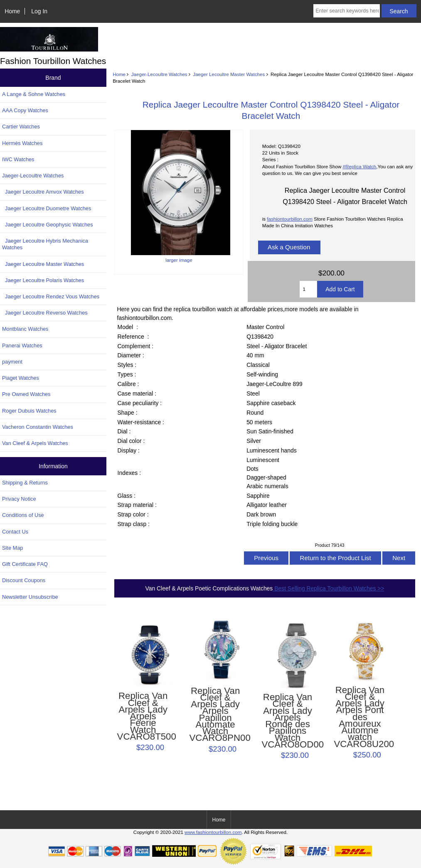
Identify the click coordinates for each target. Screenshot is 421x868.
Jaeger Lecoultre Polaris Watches (43, 280)
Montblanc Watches (25, 329)
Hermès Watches (22, 143)
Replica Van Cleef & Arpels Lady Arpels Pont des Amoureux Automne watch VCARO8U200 (360, 717)
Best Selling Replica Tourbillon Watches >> (328, 588)
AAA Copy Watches (25, 110)
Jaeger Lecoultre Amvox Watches (43, 192)
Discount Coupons (24, 580)
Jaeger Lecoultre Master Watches (229, 74)
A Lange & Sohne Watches (34, 94)
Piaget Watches (21, 378)
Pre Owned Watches (26, 394)
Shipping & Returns (25, 483)
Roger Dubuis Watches (29, 411)
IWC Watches (18, 159)
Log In (39, 11)
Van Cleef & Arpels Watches (35, 443)
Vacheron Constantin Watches (38, 427)
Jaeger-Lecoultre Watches (159, 74)
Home (12, 11)
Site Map (12, 548)
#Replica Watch (360, 166)
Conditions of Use (23, 515)
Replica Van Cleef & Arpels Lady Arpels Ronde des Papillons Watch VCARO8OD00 (287, 721)
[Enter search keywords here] (347, 11)
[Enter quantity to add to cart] (308, 289)
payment (12, 362)
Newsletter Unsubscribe (30, 597)
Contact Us (15, 532)
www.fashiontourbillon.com (213, 832)
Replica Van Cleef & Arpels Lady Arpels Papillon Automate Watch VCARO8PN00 (215, 715)
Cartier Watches (21, 127)
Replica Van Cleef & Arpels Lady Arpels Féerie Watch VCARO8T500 (143, 716)
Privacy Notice (19, 499)
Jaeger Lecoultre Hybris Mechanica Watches (45, 244)
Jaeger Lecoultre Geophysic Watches (48, 225)
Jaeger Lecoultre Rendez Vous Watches (51, 296)
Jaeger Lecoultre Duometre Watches (47, 208)
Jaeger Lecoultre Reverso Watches (45, 313)
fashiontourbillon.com (290, 219)
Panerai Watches (22, 345)
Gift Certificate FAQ (25, 564)
